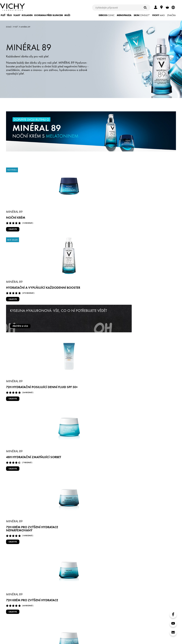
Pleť (3, 15)
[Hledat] (145, 8)
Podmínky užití (46, 631)
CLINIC (107, 15)
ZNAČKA (171, 15)
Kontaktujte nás (136, 631)
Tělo (9, 15)
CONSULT (142, 15)
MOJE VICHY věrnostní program (136, 612)
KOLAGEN (27, 15)
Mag (158, 15)
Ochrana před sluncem (49, 15)
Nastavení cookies (97, 631)
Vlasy (17, 15)
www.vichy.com (155, 631)
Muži (67, 15)
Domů (9, 27)
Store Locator (117, 631)
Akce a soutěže (27, 631)
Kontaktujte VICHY (45, 612)
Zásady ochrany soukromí (70, 631)
